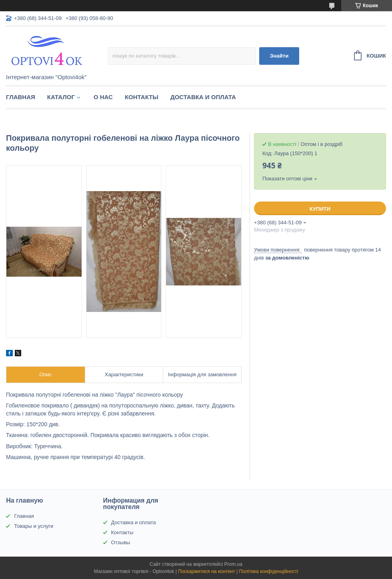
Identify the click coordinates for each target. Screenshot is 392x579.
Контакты (142, 97)
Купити (320, 209)
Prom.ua (233, 564)
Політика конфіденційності (268, 571)
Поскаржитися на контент (206, 571)
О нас (103, 97)
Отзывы (121, 542)
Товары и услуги (34, 526)
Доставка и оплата (203, 97)
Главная (21, 97)
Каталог (61, 97)
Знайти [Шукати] (279, 56)
